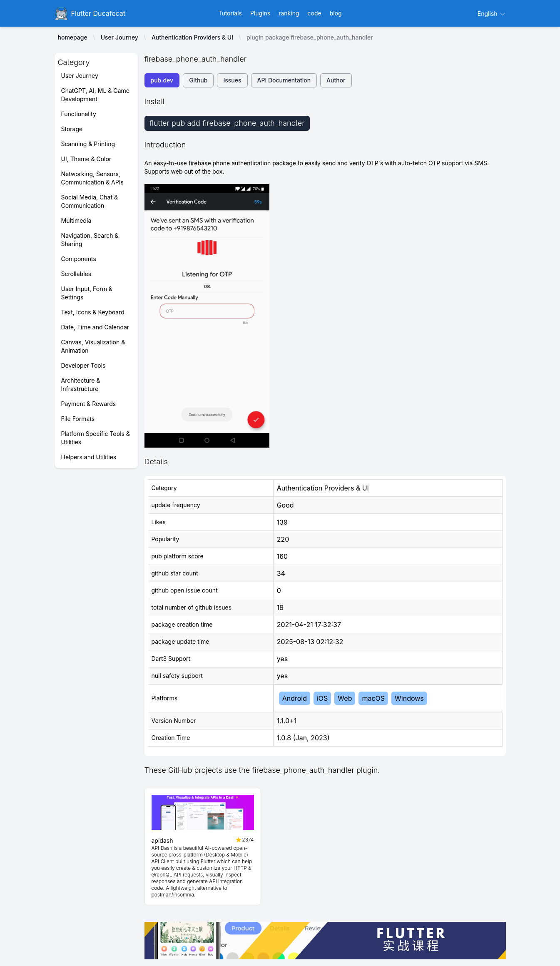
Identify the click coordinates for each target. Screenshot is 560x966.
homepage (73, 37)
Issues (232, 80)
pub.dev (162, 80)
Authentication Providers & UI (192, 37)
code (315, 13)
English (492, 14)
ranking (289, 13)
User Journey (119, 37)
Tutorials (230, 13)
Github (198, 80)
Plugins (260, 13)
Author (336, 80)
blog (336, 13)
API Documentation (284, 80)
